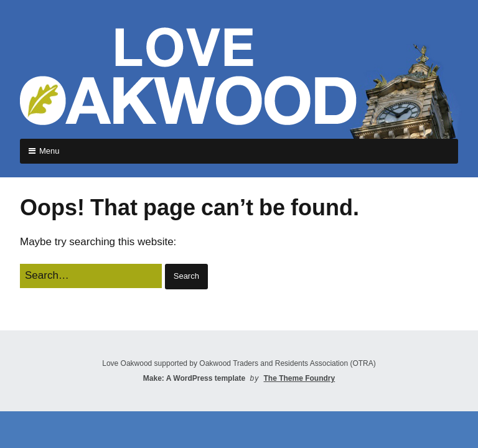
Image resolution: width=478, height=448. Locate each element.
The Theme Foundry (299, 378)
